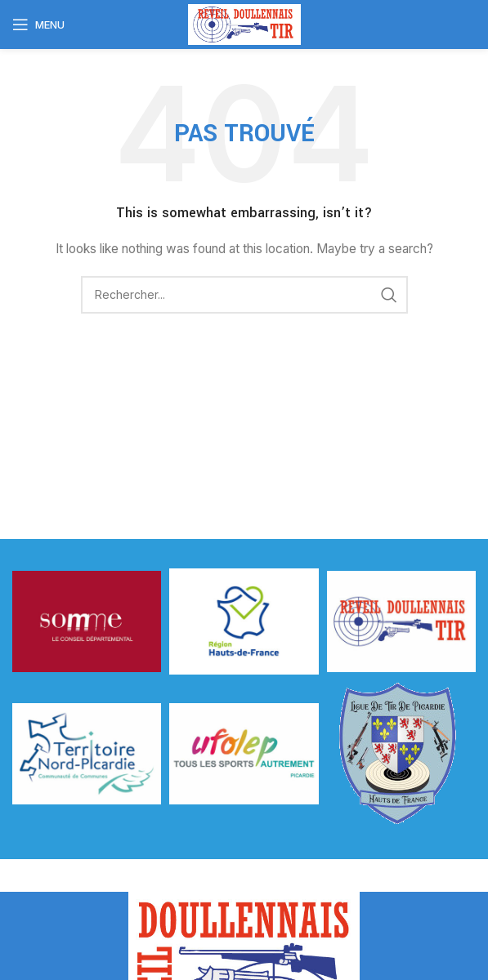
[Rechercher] (244, 295)
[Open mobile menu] (38, 24)
